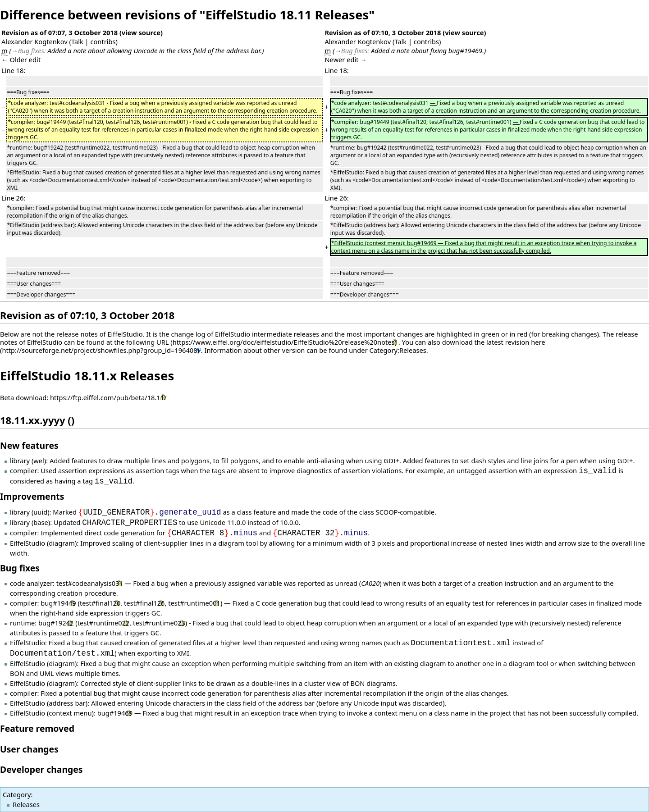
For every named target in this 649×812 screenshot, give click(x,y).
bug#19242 (56, 623)
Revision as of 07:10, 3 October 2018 (383, 32)
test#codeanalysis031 (90, 583)
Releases (26, 804)
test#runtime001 (194, 603)
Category (17, 794)
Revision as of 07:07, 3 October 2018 (59, 32)
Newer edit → (346, 59)
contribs (103, 41)
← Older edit (21, 59)
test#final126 (144, 603)
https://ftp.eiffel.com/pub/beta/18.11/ (108, 397)
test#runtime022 (104, 623)
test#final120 (100, 603)
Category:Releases (398, 350)
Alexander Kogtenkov (34, 41)
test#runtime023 (159, 623)
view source (141, 32)
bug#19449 (58, 603)
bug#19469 (115, 713)
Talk (77, 41)
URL (163, 342)
